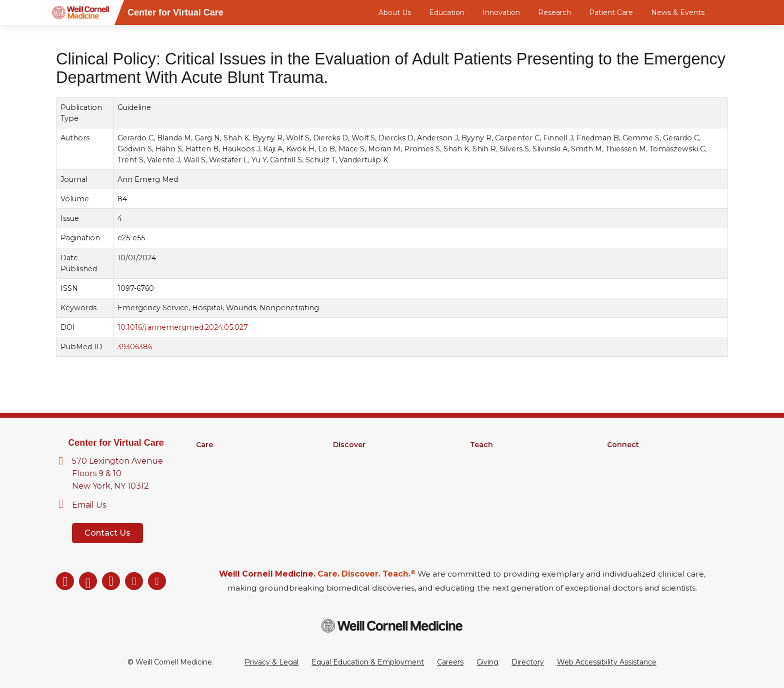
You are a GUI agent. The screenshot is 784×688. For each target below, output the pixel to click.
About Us (395, 12)
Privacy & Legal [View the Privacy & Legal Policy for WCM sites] (271, 662)
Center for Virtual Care (116, 443)
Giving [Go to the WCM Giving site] (487, 662)
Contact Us (107, 533)
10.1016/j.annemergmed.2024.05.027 (183, 327)
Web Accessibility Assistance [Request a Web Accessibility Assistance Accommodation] (607, 662)
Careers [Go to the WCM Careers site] (450, 662)
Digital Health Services (235, 484)
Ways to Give (630, 484)
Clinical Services (223, 471)
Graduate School (499, 471)
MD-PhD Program (502, 484)
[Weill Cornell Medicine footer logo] (392, 626)
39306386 (135, 347)
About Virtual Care (639, 458)
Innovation (501, 12)
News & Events (678, 12)
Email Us (89, 505)
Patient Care (611, 12)
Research (554, 12)
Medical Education (502, 458)
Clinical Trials (354, 471)
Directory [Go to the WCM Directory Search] (528, 662)
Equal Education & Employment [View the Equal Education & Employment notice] (368, 662)
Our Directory (631, 471)
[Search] (729, 12)
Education (447, 12)
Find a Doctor (220, 458)
